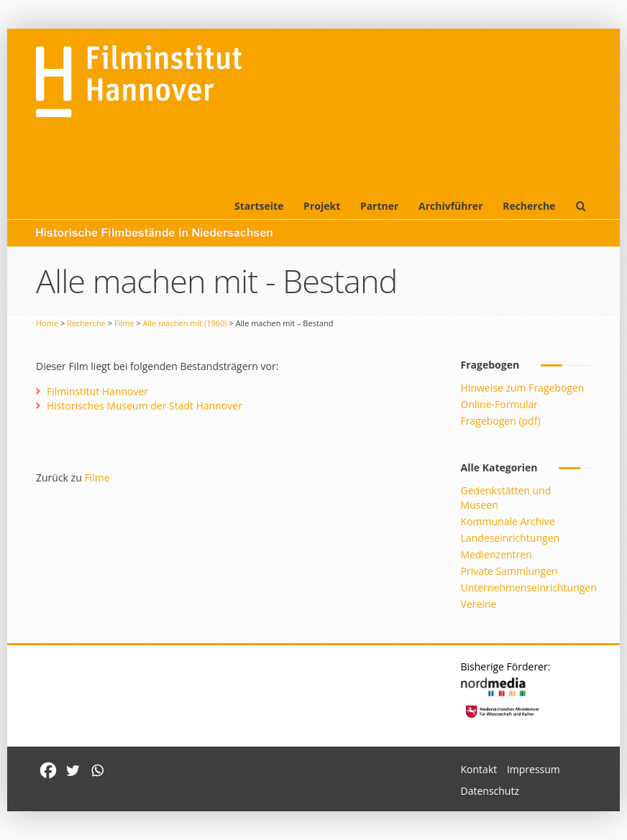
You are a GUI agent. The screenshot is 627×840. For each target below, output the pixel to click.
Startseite (259, 206)
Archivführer (450, 206)
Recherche (529, 206)
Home (47, 323)
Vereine (479, 604)
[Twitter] (73, 770)
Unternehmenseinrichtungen (529, 587)
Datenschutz (490, 791)
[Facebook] (48, 770)
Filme (124, 323)
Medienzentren (496, 554)
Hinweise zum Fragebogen (523, 388)
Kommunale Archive (508, 521)
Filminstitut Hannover (97, 391)
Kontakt (479, 769)
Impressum (534, 769)
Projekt (322, 206)
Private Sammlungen (509, 571)
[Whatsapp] (97, 770)
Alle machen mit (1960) (185, 323)
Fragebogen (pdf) (501, 421)
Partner (380, 206)
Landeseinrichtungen (511, 538)
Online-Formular (499, 404)
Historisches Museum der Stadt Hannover (145, 406)
